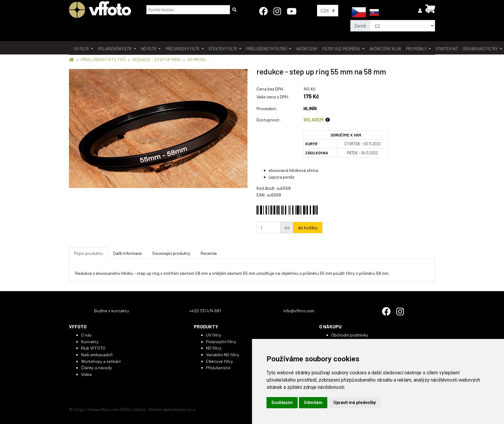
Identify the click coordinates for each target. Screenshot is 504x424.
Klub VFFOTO (93, 348)
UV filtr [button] (82, 49)
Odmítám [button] (313, 403)
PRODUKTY (206, 326)
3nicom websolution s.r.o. (172, 409)
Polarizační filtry (221, 342)
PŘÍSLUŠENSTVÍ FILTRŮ (103, 59)
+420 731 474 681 (205, 311)
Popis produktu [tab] (88, 253)
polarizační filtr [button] (115, 49)
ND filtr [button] (149, 49)
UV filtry (214, 335)
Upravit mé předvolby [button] (355, 403)
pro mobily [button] (417, 49)
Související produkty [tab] (171, 253)
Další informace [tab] (128, 253)
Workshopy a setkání (101, 361)
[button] (421, 10)
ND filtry (214, 348)
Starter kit (447, 49)
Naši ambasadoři (97, 355)
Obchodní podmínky (350, 335)
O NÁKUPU (330, 326)
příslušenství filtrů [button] (267, 49)
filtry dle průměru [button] (342, 49)
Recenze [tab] (209, 253)
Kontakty (90, 342)
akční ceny (307, 49)
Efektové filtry (219, 361)
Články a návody (97, 368)
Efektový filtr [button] (223, 49)
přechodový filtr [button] (183, 49)
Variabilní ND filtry (223, 355)
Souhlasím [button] (282, 403)
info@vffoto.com (299, 311)
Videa (86, 374)
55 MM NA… (198, 59)
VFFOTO (78, 326)
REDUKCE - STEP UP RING (157, 59)
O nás (86, 335)
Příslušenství (218, 368)
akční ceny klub (385, 49)
